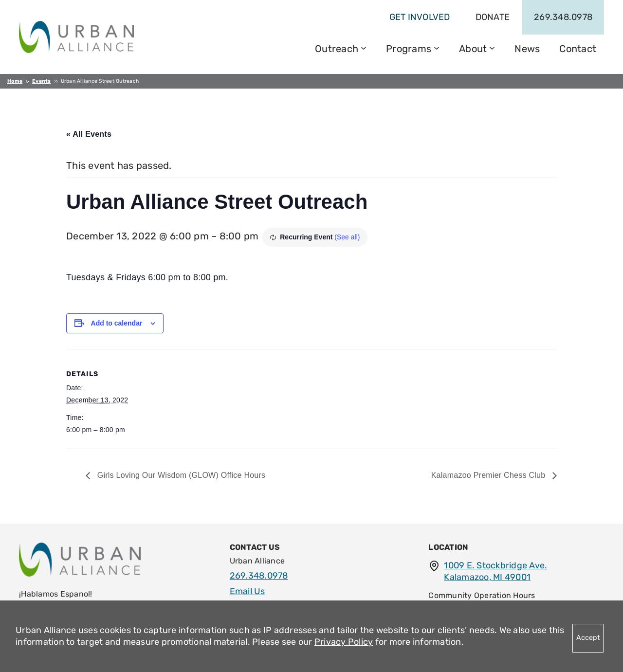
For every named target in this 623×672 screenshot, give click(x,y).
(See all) (347, 237)
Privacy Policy (344, 642)
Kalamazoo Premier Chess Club (489, 475)
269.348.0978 (563, 17)
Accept (588, 638)
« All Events (89, 134)
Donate (493, 17)
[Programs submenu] (437, 47)
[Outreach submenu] (364, 47)
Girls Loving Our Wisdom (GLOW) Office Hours (180, 475)
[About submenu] (492, 47)
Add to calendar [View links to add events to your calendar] (117, 323)
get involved (420, 17)
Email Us (247, 591)
